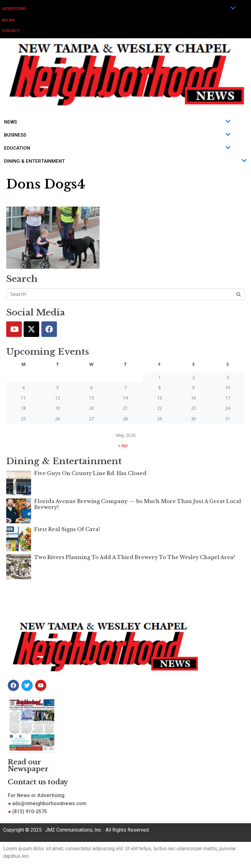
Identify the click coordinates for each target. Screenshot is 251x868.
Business (117, 135)
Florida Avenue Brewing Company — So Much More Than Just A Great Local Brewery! (138, 504)
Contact (11, 31)
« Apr (123, 445)
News (117, 122)
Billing (9, 20)
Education (117, 148)
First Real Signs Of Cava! (67, 529)
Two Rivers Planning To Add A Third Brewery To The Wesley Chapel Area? (135, 557)
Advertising (119, 9)
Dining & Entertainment (126, 161)
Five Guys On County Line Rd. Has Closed (90, 473)
